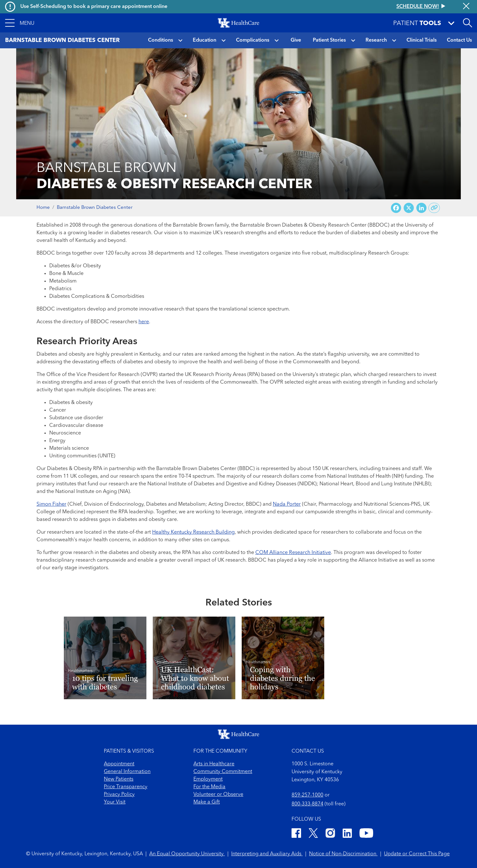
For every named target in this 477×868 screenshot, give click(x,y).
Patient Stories (329, 40)
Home (43, 208)
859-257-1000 (307, 795)
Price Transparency (126, 787)
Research (376, 40)
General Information (127, 772)
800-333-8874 (307, 804)
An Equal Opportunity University (187, 854)
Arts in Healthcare (214, 764)
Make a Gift (207, 802)
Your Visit (115, 802)
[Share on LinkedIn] (421, 208)
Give (296, 40)
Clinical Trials (422, 40)
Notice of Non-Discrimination (343, 854)
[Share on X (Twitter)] (409, 208)
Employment (208, 779)
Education (205, 40)
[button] (20, 23)
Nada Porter (287, 504)
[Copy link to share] (434, 208)
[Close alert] (466, 7)
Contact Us (459, 40)
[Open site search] (467, 23)
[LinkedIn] (347, 834)
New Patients (119, 779)
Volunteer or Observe (218, 795)
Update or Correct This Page (417, 854)
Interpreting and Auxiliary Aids (267, 854)
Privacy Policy (119, 795)
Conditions (161, 40)
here (144, 322)
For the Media (209, 787)
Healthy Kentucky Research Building (193, 532)
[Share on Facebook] (396, 208)
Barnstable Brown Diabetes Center (95, 208)
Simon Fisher (51, 504)
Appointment (119, 764)
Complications (253, 40)
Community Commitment (223, 772)
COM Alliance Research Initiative (293, 553)
